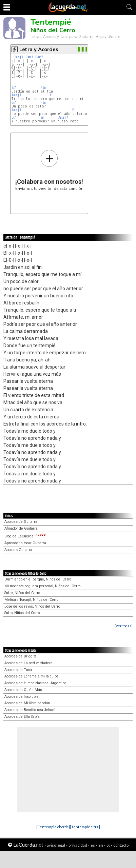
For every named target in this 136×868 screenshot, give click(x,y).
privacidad (78, 845)
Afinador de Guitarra (21, 528)
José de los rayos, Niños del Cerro (32, 606)
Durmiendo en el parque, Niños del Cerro (38, 579)
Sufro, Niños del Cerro (22, 613)
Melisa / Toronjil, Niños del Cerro (31, 600)
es (93, 845)
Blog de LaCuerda (25, 536)
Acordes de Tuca (18, 670)
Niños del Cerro (53, 30)
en (101, 845)
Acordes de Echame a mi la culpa (32, 676)
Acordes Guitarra (18, 550)
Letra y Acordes (39, 50)
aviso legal (56, 845)
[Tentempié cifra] (85, 827)
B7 (14, 88)
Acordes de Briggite (21, 656)
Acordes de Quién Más (23, 690)
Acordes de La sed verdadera (28, 663)
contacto (121, 845)
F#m (43, 88)
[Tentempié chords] (53, 827)
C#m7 (29, 57)
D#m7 (39, 57)
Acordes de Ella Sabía (22, 717)
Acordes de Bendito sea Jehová (30, 710)
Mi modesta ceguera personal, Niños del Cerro (42, 586)
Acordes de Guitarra (21, 522)
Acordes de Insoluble (22, 697)
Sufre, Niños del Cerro (22, 593)
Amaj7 (16, 95)
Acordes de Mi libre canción (27, 703)
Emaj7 (18, 57)
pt (108, 845)
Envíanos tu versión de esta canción (49, 170)
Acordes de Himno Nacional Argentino (35, 683)
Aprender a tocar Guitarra (25, 543)
